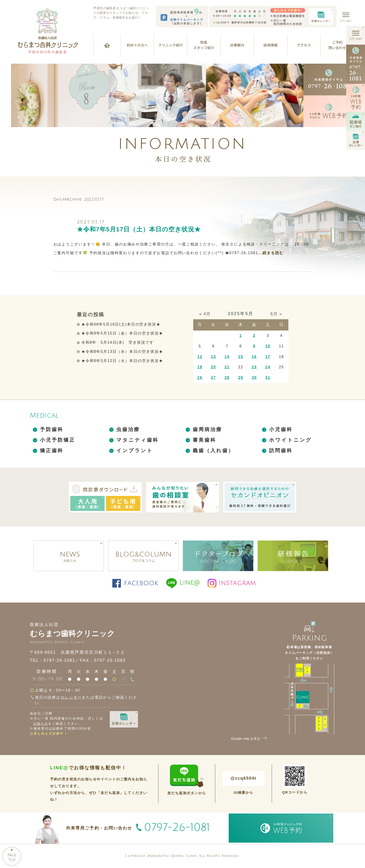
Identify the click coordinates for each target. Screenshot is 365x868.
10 (268, 346)
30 (254, 378)
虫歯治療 (128, 429)
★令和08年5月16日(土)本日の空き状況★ (121, 324)
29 (241, 378)
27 (213, 378)
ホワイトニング (291, 440)
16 (254, 357)
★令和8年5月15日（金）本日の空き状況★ (122, 333)
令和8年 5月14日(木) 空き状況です (118, 342)
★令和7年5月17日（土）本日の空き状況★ (139, 229)
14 (227, 357)
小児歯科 (281, 429)
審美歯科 (205, 440)
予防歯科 (52, 429)
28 (227, 378)
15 (241, 357)
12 (200, 357)
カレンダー (71, 697)
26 (200, 378)
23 (254, 367)
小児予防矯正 (58, 440)
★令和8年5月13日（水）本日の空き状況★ (122, 352)
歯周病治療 (208, 429)
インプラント (135, 450)
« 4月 (205, 314)
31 (268, 378)
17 (268, 357)
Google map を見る (250, 739)
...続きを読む (271, 253)
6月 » (276, 314)
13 (213, 357)
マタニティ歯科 (138, 440)
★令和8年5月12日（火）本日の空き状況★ (122, 361)
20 (213, 367)
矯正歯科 (52, 450)
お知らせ (41, 724)
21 (227, 367)
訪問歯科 (281, 450)
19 (200, 367)
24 (268, 367)
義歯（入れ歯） (214, 450)
